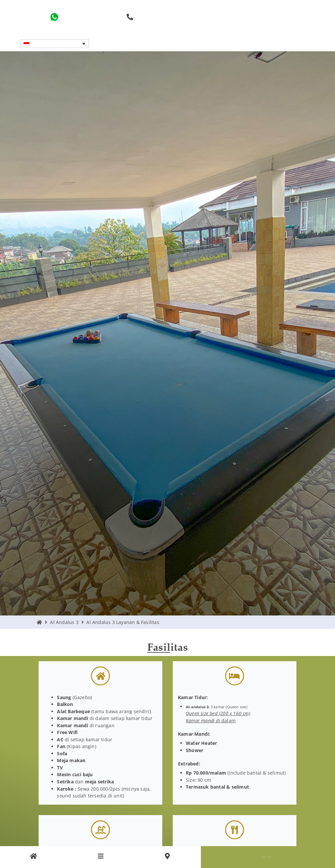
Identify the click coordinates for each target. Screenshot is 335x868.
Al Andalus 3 (64, 622)
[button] (54, 43)
